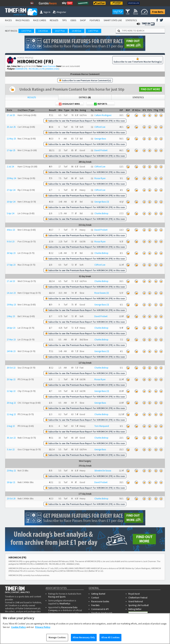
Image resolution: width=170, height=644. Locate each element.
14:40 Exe (77, 31)
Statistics (138, 97)
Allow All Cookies (110, 637)
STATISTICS (131, 20)
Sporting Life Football (138, 605)
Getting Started (98, 594)
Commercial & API (100, 609)
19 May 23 (11, 305)
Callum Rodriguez (103, 115)
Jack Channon (49, 66)
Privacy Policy (43, 627)
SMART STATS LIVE (113, 20)
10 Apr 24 (11, 202)
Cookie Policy (18, 627)
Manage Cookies (57, 637)
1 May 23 (11, 316)
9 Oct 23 (11, 242)
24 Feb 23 (11, 351)
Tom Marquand (102, 426)
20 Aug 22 (11, 403)
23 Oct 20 (11, 499)
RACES (8, 20)
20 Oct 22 (11, 368)
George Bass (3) (102, 202)
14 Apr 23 (11, 328)
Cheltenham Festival (138, 598)
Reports (101, 104)
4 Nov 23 (11, 230)
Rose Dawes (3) (102, 293)
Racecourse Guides (100, 601)
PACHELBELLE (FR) (37, 69)
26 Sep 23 (11, 253)
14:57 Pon (93, 31)
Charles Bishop (101, 213)
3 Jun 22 (11, 449)
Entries (85, 97)
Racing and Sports (57, 597)
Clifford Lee (100, 127)
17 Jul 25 (11, 115)
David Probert (101, 150)
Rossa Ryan (100, 178)
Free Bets (158, 12)
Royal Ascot (134, 594)
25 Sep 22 (11, 379)
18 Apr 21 (11, 482)
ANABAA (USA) (52, 69)
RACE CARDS (40, 20)
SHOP (83, 20)
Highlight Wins (69, 104)
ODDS (73, 20)
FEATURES (95, 20)
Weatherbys (65, 604)
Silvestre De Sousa (103, 471)
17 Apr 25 (11, 150)
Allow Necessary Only (84, 637)
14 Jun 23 (11, 293)
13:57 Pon (26, 31)
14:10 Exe (43, 31)
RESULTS (54, 20)
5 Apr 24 (10, 213)
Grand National (136, 601)
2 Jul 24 (10, 167)
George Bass (100, 139)
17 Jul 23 (11, 281)
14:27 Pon (60, 31)
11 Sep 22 (11, 391)
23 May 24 (11, 178)
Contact (95, 598)
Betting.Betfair (135, 609)
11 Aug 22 (11, 414)
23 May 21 (11, 471)
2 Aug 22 (11, 426)
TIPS (64, 20)
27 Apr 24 (11, 190)
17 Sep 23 (11, 265)
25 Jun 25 (11, 127)
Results (32, 97)
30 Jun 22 (11, 438)
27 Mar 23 (11, 340)
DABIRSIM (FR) (21, 69)
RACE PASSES (23, 20)
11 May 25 (11, 139)
